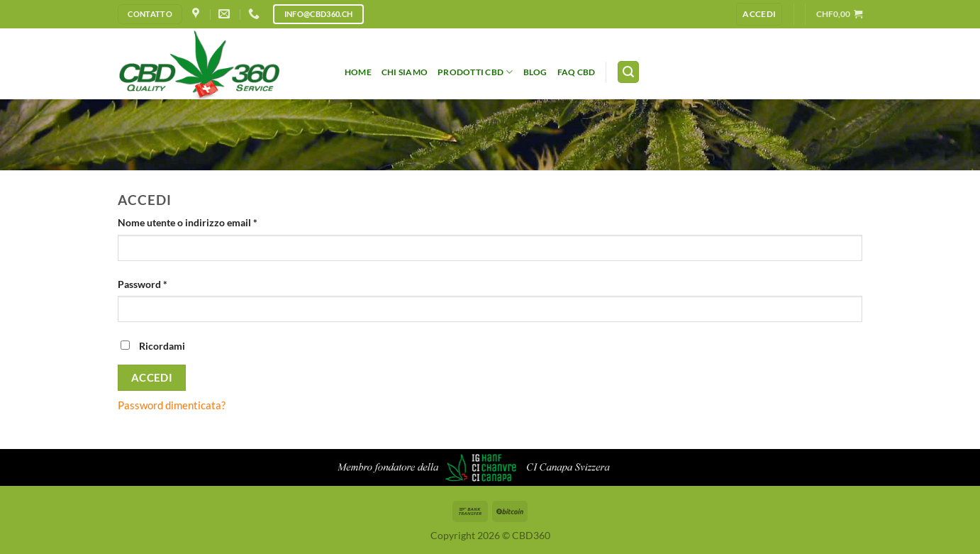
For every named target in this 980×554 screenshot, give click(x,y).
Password (163, 283)
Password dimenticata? (172, 405)
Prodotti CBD (475, 72)
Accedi (152, 377)
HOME (358, 72)
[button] (839, 14)
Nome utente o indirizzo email (208, 222)
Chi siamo (405, 72)
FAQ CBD (577, 72)
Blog (535, 72)
